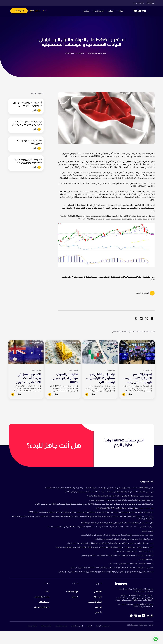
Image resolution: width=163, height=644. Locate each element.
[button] (152, 319)
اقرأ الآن (36, 110)
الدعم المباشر (44, 602)
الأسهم (99, 612)
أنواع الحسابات (72, 592)
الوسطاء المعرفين (42, 597)
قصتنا (47, 592)
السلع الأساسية (95, 602)
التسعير (75, 597)
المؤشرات (98, 597)
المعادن (99, 607)
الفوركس (98, 592)
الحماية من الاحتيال (42, 607)
